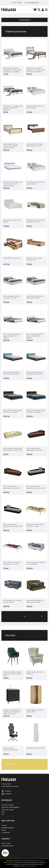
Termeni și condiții (7, 805)
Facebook (6, 791)
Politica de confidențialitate (10, 807)
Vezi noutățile (11, 764)
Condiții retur (6, 833)
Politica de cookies (7, 810)
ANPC (3, 812)
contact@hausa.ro (33, 3)
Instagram (6, 794)
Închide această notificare (28, 866)
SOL (3, 815)
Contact (4, 825)
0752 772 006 (17, 3)
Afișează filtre (25, 20)
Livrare (4, 830)
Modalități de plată (7, 828)
